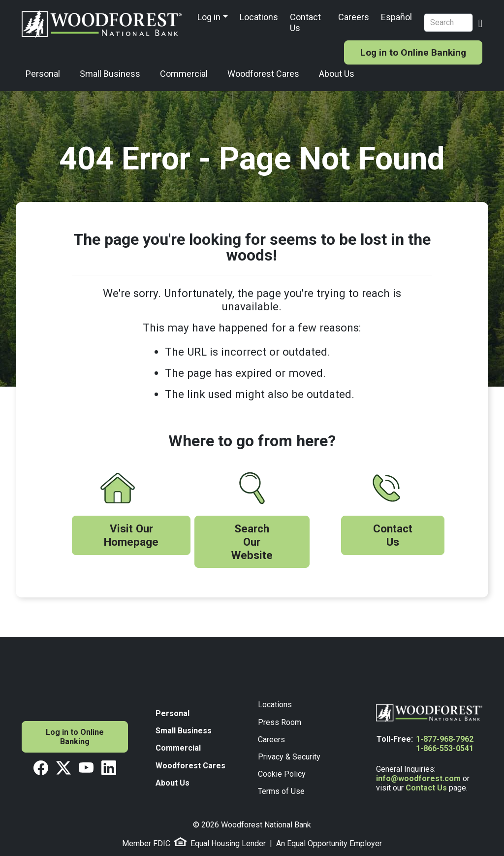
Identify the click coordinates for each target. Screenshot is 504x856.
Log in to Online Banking (413, 52)
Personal (43, 74)
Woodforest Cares (263, 74)
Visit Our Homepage (131, 535)
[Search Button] (480, 22)
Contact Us (305, 22)
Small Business (110, 74)
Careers (354, 17)
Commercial (184, 74)
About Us (337, 74)
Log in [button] (209, 17)
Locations (259, 17)
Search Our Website (252, 542)
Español (396, 17)
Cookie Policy (282, 774)
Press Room (280, 722)
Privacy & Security (289, 757)
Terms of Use (281, 791)
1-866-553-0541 (445, 748)
